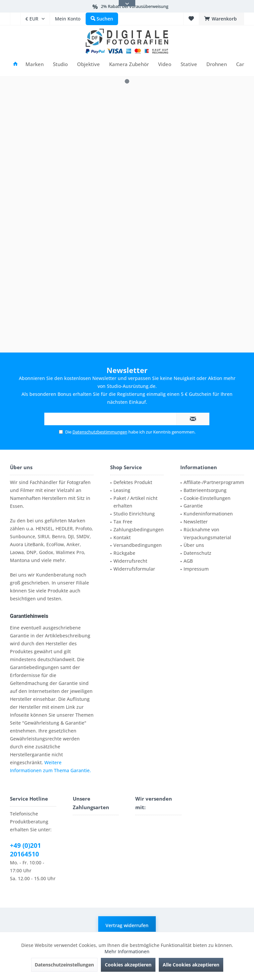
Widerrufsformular (134, 569)
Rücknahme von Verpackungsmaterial (207, 533)
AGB (188, 561)
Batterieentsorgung (205, 490)
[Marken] (35, 64)
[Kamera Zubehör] (129, 64)
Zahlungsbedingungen (139, 529)
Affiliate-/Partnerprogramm (214, 482)
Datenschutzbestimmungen (100, 432)
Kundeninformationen (208, 514)
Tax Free (123, 522)
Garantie (193, 506)
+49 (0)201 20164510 (25, 850)
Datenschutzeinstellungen (64, 965)
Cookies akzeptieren (128, 965)
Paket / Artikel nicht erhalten (135, 502)
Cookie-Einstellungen (207, 498)
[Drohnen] (217, 64)
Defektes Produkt (133, 482)
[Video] (165, 64)
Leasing (122, 490)
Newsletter (196, 522)
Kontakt (122, 537)
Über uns (194, 545)
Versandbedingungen (138, 545)
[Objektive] (88, 64)
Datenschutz (197, 553)
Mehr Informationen (127, 951)
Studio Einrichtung (134, 514)
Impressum (196, 569)
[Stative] (189, 64)
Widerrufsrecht (130, 561)
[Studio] (60, 64)
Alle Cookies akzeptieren (191, 965)
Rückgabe (124, 553)
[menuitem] (15, 19)
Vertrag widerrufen (127, 925)
